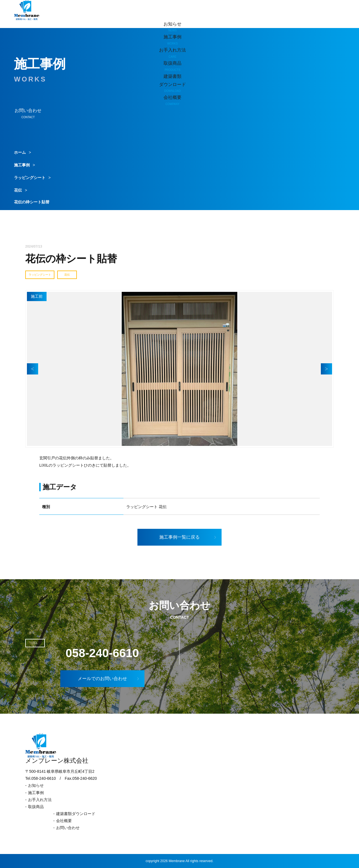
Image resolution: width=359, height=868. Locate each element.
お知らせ (172, 27)
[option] (179, 369)
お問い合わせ (68, 828)
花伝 (18, 190)
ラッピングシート (30, 178)
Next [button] (326, 369)
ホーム (20, 152)
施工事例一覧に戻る (188, 537)
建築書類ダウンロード (76, 814)
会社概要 (64, 821)
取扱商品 (36, 807)
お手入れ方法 (40, 800)
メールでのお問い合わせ (109, 679)
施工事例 (22, 165)
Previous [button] (33, 369)
